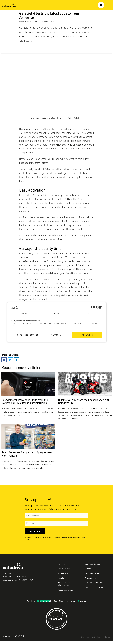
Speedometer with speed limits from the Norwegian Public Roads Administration (25, 401)
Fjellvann (108, 637)
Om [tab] (88, 313)
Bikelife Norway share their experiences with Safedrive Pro (84, 401)
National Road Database (70, 145)
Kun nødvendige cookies (27, 335)
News (53, 21)
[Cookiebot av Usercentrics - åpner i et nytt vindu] (93, 307)
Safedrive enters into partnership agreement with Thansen (27, 454)
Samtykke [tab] (25, 313)
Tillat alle (87, 335)
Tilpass (56, 335)
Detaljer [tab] (56, 313)
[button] (4, 360)
